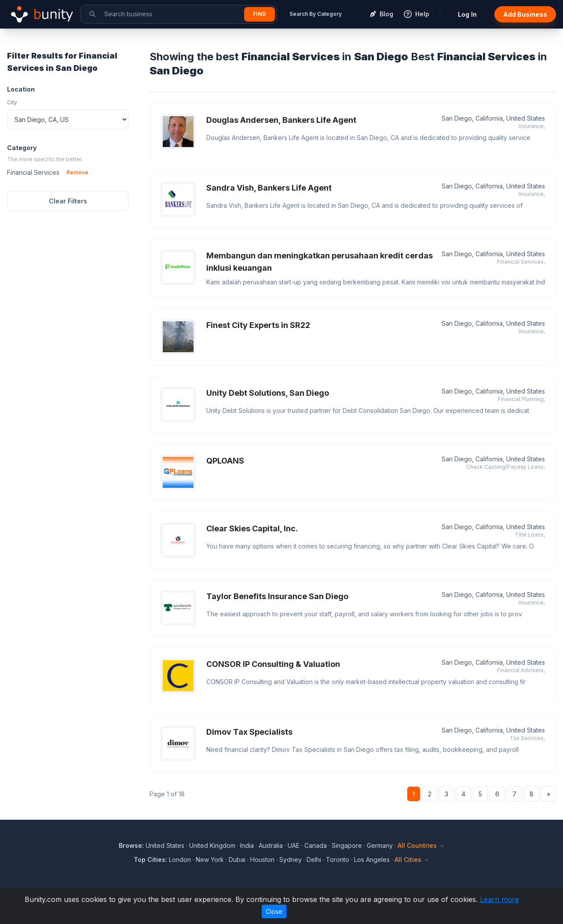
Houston (262, 860)
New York (210, 860)
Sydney (291, 860)
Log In (467, 14)
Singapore (347, 845)
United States (165, 845)
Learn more (499, 899)
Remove (77, 172)
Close (274, 911)
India (247, 845)
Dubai (237, 860)
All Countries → (421, 845)
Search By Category (316, 14)
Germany (380, 845)
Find (260, 14)
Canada (316, 845)
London (180, 860)
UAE (294, 845)
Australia (271, 845)
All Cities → (412, 860)
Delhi (314, 860)
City (12, 102)
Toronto (338, 860)
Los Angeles (372, 860)
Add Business (525, 14)
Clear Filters (68, 201)
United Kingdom (212, 845)
